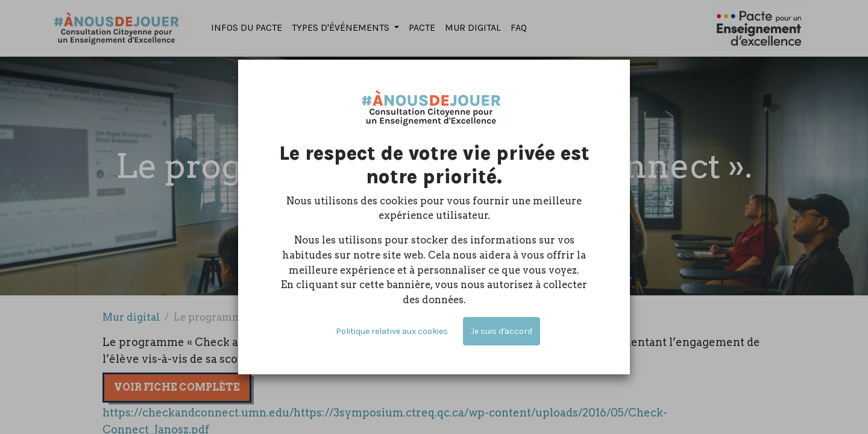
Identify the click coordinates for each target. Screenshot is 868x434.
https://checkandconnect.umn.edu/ (198, 413)
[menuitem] (247, 28)
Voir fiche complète (177, 387)
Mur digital (131, 317)
